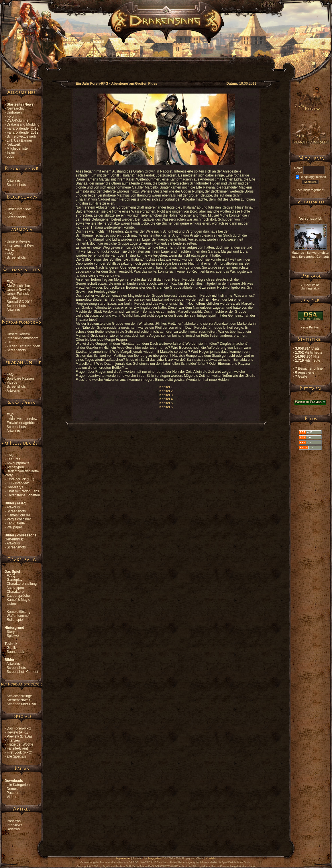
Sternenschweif (18, 700)
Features (13, 459)
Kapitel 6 (166, 407)
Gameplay (14, 580)
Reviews (13, 829)
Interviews (14, 825)
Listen (11, 604)
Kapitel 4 (166, 399)
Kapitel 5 (166, 403)
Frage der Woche (20, 744)
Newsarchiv (15, 108)
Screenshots (16, 185)
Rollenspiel (15, 620)
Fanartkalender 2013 (22, 128)
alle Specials (16, 756)
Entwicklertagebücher (23, 423)
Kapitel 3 (166, 395)
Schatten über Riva (21, 704)
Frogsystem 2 (156, 858)
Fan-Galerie (16, 523)
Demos (12, 789)
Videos (12, 383)
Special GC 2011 (20, 302)
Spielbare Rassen (20, 378)
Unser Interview (18, 209)
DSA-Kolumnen (18, 120)
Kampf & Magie (18, 600)
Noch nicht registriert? (310, 190)
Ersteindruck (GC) (20, 479)
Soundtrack (15, 652)
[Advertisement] (166, 56)
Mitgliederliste (17, 148)
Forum (12, 116)
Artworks (13, 181)
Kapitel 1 (166, 387)
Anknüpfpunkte (18, 463)
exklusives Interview (22, 419)
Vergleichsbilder (19, 519)
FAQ (10, 213)
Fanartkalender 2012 (22, 132)
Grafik (11, 648)
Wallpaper (14, 527)
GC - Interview (18, 483)
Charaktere (15, 592)
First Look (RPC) (19, 752)
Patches (13, 793)
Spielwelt (13, 636)
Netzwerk (14, 144)
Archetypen (15, 467)
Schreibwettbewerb (21, 136)
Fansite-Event (17, 748)
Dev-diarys (15, 487)
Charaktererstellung (22, 584)
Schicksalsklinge (19, 696)
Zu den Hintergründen (23, 346)
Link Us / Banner (19, 140)
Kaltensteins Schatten (23, 495)
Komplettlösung (18, 612)
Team (11, 152)
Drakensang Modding (23, 124)
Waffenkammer (18, 616)
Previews (14, 821)
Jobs (10, 156)
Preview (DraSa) (19, 736)
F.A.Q (11, 576)
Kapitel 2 (166, 391)
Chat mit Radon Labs (23, 491)
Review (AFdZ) (18, 732)
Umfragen (14, 112)
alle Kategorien (18, 785)
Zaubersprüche (18, 596)
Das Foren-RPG (19, 728)
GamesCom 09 (18, 515)
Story (11, 632)
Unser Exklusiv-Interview (18, 296)
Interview (13, 740)
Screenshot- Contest (22, 672)
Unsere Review (18, 241)
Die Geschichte (18, 286)
